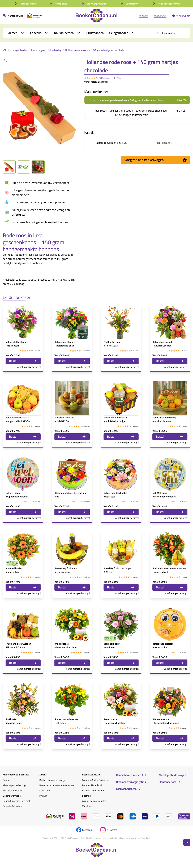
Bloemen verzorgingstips (131, 782)
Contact (7, 780)
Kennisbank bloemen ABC (132, 775)
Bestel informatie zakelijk (52, 780)
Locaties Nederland (92, 785)
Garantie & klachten (13, 806)
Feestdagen (38, 50)
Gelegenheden (19, 50)
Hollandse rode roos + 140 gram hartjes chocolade (95, 50)
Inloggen (143, 16)
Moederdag (55, 50)
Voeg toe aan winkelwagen (156, 160)
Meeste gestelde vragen (15, 785)
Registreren (160, 16)
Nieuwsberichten (126, 789)
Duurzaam (45, 790)
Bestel (23, 361)
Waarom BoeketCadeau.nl (95, 780)
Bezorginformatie (12, 796)
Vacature (87, 806)
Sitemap (86, 796)
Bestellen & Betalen (13, 790)
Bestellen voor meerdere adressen (57, 785)
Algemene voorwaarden (94, 801)
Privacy (43, 796)
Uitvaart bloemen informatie (17, 801)
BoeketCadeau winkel (93, 790)
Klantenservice (168, 782)
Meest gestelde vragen (172, 775)
